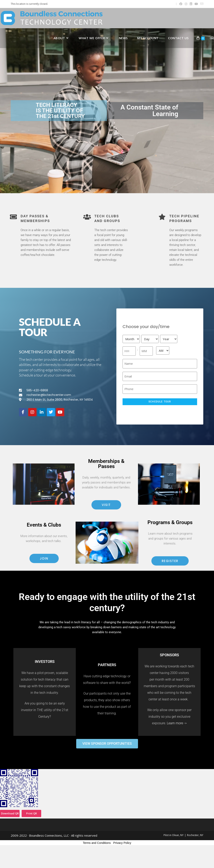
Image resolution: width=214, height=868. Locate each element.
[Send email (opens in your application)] (201, 4)
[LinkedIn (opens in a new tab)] (191, 4)
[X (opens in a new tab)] (176, 4)
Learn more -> (177, 723)
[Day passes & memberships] (13, 217)
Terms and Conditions (97, 843)
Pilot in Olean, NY (174, 835)
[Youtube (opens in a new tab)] (196, 4)
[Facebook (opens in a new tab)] (181, 4)
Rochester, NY (195, 835)
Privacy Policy (122, 843)
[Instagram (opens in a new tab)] (186, 4)
